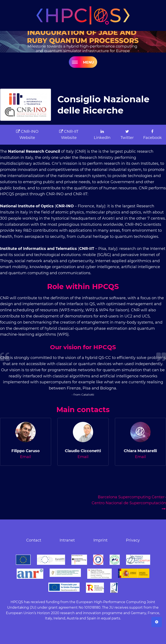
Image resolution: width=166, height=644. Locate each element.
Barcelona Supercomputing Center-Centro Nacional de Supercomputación (129, 503)
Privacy (133, 540)
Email (26, 457)
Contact (34, 540)
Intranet (67, 540)
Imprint (100, 540)
